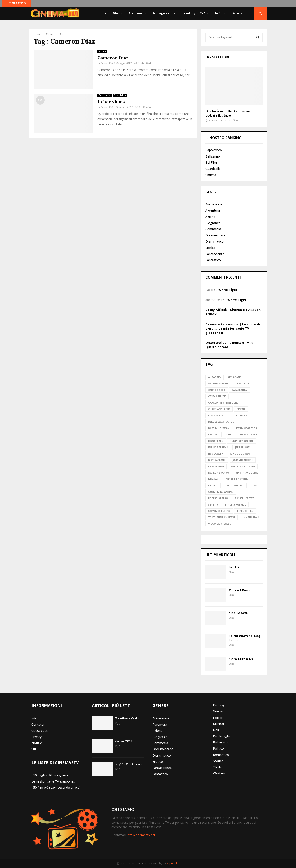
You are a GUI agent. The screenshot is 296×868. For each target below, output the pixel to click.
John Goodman (240, 454)
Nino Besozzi (239, 613)
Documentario (216, 235)
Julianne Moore (243, 460)
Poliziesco (220, 742)
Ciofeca (211, 175)
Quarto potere (217, 347)
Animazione (214, 204)
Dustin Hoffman (219, 428)
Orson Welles (233, 486)
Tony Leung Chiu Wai (222, 517)
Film (116, 13)
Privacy (37, 737)
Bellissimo (213, 156)
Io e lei (234, 567)
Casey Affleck (217, 396)
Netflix (213, 486)
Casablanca (239, 390)
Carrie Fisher (217, 390)
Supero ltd (173, 863)
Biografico (213, 223)
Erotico (211, 248)
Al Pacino (214, 377)
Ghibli (229, 435)
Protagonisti (162, 13)
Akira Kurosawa (241, 659)
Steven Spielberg (219, 511)
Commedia (105, 95)
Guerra (218, 711)
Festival (213, 435)
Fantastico (213, 260)
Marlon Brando (219, 473)
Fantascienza (215, 254)
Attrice (102, 51)
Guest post (40, 731)
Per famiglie (222, 736)
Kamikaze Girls (127, 718)
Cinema (241, 409)
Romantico (221, 755)
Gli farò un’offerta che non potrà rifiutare (229, 113)
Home (102, 13)
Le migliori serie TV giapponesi (53, 781)
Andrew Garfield (219, 384)
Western (219, 773)
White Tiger (228, 290)
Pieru (104, 63)
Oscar (253, 486)
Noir (216, 730)
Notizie (37, 743)
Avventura (213, 210)
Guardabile (120, 95)
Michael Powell (241, 590)
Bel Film (211, 162)
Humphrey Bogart (242, 441)
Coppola (242, 415)
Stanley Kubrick (235, 505)
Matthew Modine (247, 473)
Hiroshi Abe (216, 441)
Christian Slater (219, 409)
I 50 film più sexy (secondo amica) (56, 787)
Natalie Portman (237, 479)
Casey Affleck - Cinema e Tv (227, 310)
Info (218, 13)
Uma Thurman (251, 517)
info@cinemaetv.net (141, 835)
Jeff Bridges (243, 447)
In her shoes (111, 102)
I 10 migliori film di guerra (50, 775)
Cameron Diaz (113, 58)
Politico (218, 748)
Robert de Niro (218, 498)
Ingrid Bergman (218, 447)
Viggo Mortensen (220, 524)
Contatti (38, 724)
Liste (235, 13)
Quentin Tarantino (221, 492)
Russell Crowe (244, 498)
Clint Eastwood (219, 415)
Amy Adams (234, 377)
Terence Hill (245, 511)
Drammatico (214, 241)
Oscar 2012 (124, 741)
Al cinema (136, 13)
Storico (218, 761)
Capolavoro (214, 150)
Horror (218, 718)
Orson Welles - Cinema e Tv (227, 343)
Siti (34, 749)
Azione (210, 217)
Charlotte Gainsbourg (223, 403)
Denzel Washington (221, 422)
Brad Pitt (243, 384)
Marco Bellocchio (243, 466)
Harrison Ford (250, 435)
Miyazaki (214, 479)
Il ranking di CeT (193, 13)
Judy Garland (217, 460)
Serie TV (213, 505)
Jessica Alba (216, 454)
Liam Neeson (216, 466)
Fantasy (219, 705)
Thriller (218, 767)
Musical (218, 724)
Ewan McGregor (247, 428)
